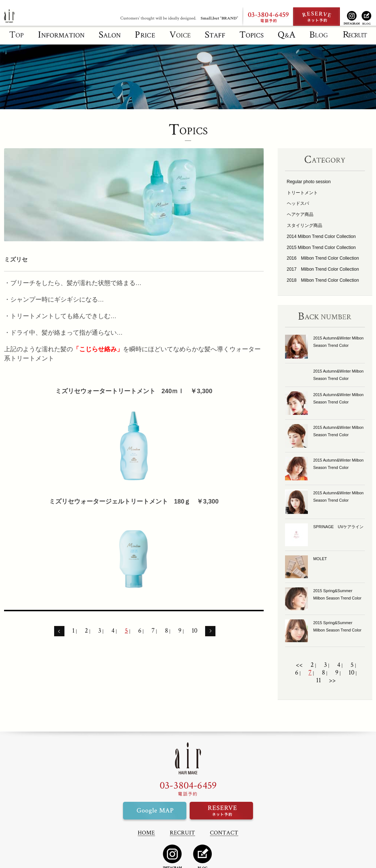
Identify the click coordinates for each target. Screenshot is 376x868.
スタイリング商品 (305, 225)
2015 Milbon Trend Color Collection (321, 248)
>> (332, 680)
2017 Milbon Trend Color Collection (323, 269)
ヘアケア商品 (300, 214)
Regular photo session (309, 182)
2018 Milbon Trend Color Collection (323, 280)
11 (318, 680)
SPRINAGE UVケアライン (339, 527)
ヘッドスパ (298, 203)
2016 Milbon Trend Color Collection (323, 258)
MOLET (320, 559)
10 (194, 631)
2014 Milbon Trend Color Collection (321, 236)
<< (299, 665)
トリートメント (302, 193)
